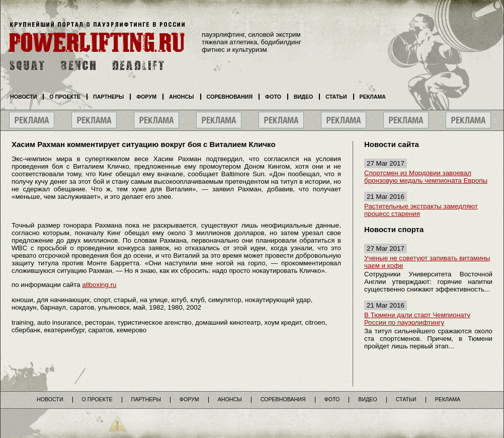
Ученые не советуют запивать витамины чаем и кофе (427, 262)
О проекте (65, 97)
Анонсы (182, 97)
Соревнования (230, 97)
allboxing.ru (99, 285)
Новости (23, 97)
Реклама (373, 97)
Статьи (336, 97)
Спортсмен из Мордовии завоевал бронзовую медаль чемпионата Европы (426, 177)
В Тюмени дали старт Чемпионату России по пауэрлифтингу (417, 319)
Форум (146, 97)
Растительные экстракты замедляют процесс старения (421, 210)
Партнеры (108, 97)
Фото (273, 97)
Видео (303, 97)
